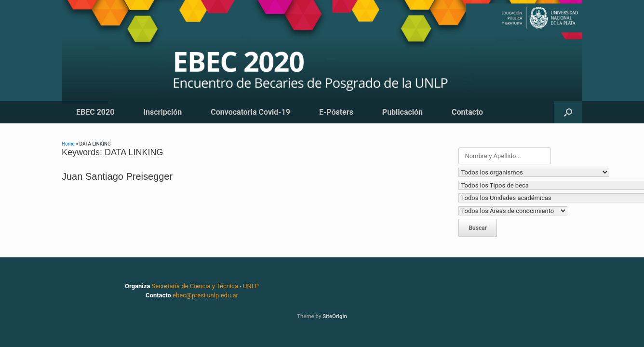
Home (68, 144)
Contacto (467, 112)
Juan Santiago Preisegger (117, 176)
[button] (568, 112)
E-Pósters (336, 112)
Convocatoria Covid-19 (250, 112)
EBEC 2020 (95, 112)
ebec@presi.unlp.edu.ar (205, 295)
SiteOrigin (335, 316)
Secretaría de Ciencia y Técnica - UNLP (205, 286)
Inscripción (162, 112)
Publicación (402, 112)
